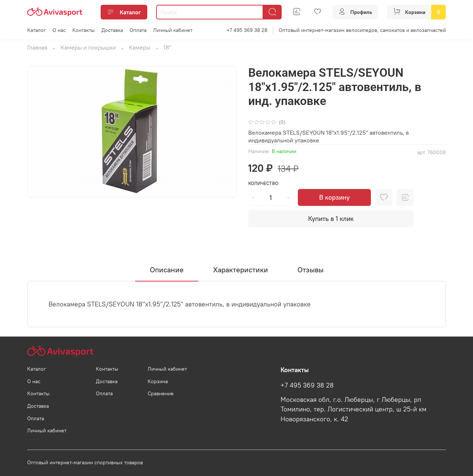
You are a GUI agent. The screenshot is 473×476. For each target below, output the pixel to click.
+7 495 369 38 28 (247, 30)
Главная (37, 47)
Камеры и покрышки (88, 47)
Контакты (84, 30)
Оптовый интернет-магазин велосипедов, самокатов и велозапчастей (362, 30)
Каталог (124, 12)
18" (167, 47)
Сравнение (161, 393)
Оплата (138, 30)
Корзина (158, 381)
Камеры (140, 47)
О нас (59, 30)
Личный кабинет (173, 30)
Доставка (112, 30)
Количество (263, 183)
